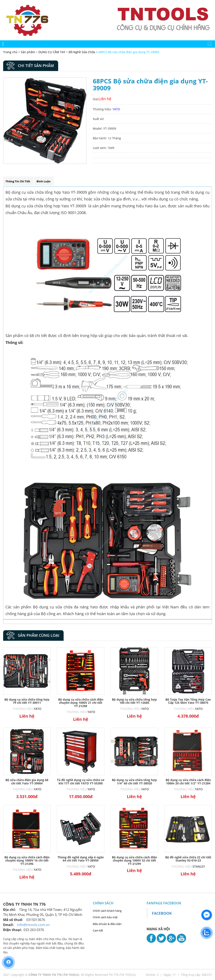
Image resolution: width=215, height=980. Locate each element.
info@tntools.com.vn (33, 925)
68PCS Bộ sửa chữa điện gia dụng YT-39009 (129, 52)
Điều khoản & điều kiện (107, 924)
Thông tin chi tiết (18, 181)
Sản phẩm (28, 52)
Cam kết (98, 930)
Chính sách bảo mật (105, 917)
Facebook (162, 913)
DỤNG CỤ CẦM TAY (52, 52)
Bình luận (44, 181)
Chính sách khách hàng (107, 911)
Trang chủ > (12, 52)
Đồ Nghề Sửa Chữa (82, 52)
